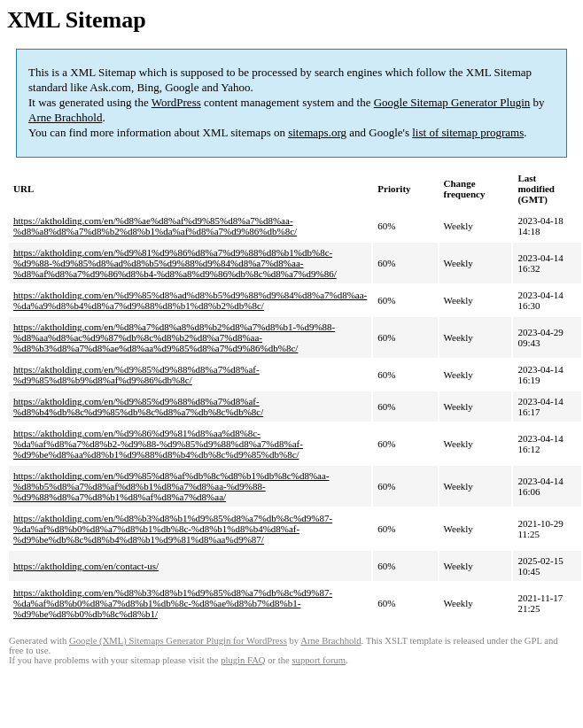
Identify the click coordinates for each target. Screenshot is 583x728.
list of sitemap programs (468, 132)
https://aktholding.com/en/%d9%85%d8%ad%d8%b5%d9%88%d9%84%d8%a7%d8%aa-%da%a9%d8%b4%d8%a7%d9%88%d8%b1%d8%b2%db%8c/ (190, 300)
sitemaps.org (317, 132)
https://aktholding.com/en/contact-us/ (86, 566)
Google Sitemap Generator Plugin (452, 102)
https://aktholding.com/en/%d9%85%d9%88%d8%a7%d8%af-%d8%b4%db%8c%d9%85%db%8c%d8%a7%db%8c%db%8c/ (138, 407)
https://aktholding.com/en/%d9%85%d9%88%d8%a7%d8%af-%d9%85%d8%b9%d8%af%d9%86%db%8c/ (136, 375)
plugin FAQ (243, 660)
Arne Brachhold (65, 117)
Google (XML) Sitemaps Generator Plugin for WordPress (178, 641)
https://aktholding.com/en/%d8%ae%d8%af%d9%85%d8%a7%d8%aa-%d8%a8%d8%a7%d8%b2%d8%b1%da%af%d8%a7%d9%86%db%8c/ (155, 226)
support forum (319, 660)
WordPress (176, 102)
